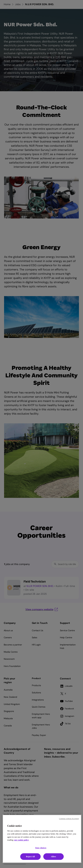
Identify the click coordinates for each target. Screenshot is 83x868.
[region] (42, 839)
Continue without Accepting (69, 819)
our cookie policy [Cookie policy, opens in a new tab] (21, 840)
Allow (53, 856)
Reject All (30, 856)
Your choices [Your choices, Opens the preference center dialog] (41, 848)
